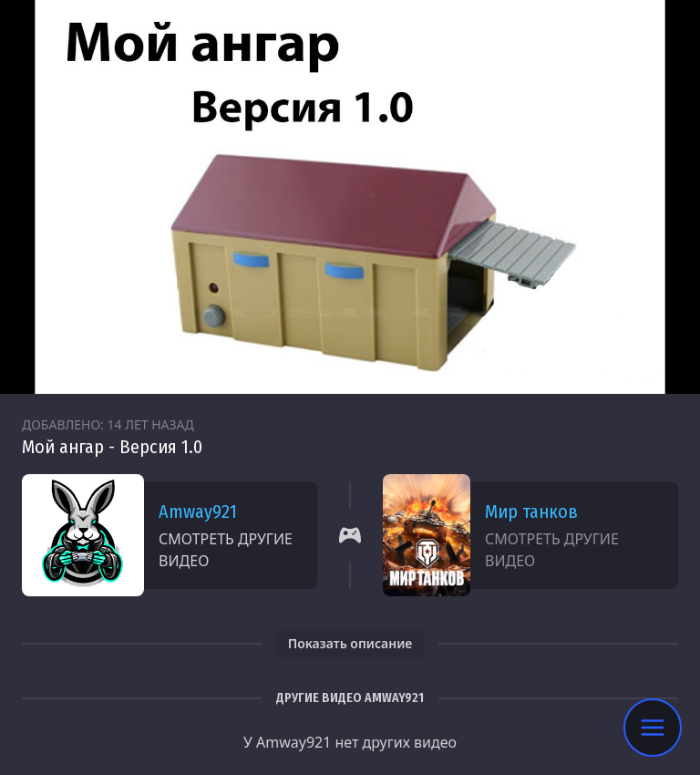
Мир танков (531, 511)
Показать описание (350, 643)
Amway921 (198, 511)
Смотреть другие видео (226, 550)
